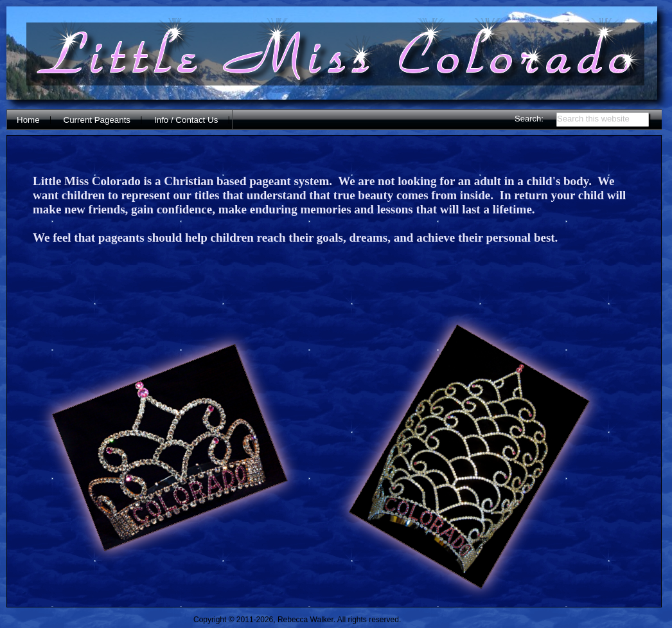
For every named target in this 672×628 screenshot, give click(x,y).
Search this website (593, 119)
